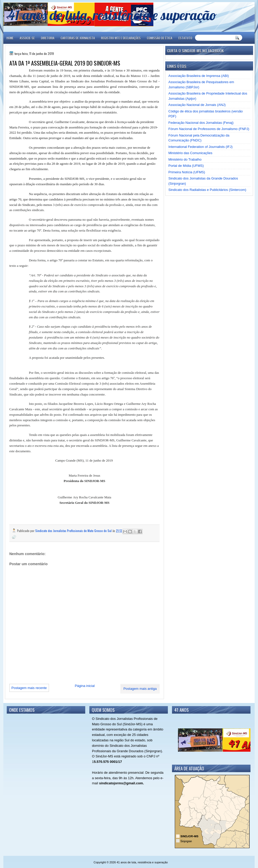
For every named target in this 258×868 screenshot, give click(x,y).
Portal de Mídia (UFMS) (186, 166)
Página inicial (85, 686)
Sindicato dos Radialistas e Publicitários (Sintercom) (207, 190)
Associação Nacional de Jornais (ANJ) (197, 105)
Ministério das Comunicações (190, 153)
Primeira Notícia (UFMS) (187, 172)
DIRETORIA (48, 38)
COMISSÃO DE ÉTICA (160, 38)
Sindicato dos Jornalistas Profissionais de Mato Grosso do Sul (74, 531)
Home (10, 38)
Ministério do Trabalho (185, 159)
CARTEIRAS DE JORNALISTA (78, 38)
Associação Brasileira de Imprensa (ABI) (199, 76)
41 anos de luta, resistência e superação (112, 15)
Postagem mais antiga (140, 689)
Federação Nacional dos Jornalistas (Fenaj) (201, 123)
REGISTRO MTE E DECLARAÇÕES (121, 38)
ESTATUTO (185, 38)
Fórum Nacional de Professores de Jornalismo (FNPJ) (209, 129)
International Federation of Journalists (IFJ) (200, 147)
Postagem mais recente (29, 688)
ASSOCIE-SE (27, 38)
